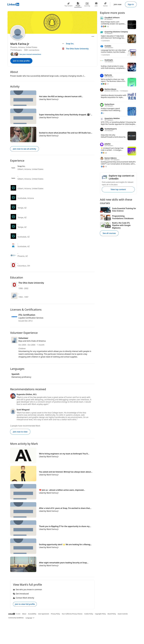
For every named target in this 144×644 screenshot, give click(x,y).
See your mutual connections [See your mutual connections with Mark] (30, 54)
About (24, 614)
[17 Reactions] (105, 84)
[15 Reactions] (104, 166)
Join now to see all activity (24, 149)
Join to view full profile (25, 604)
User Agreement (44, 614)
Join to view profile (21, 61)
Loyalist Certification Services (31, 318)
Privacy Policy (55, 614)
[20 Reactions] (104, 153)
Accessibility (32, 614)
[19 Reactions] (105, 26)
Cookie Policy (89, 614)
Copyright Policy (100, 614)
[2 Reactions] (102, 113)
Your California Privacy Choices (72, 614)
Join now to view (20, 432)
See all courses (109, 233)
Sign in (131, 4)
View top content (118, 189)
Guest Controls (123, 614)
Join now (118, 4)
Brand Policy (112, 614)
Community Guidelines (16, 618)
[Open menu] (93, 36)
